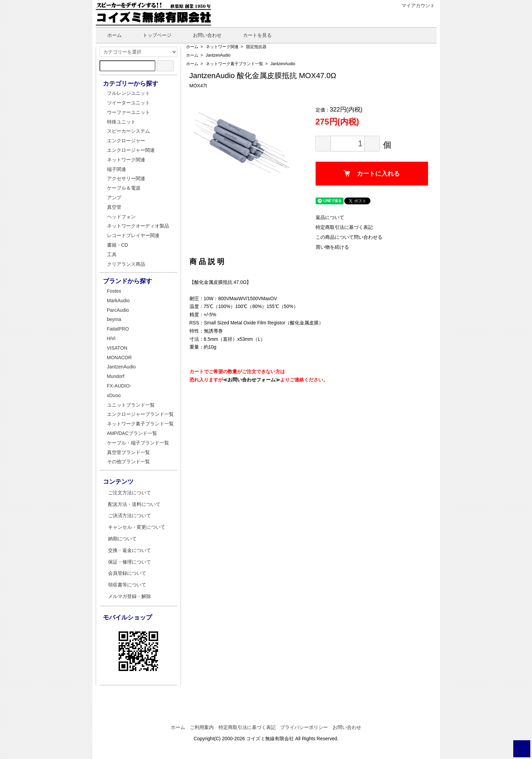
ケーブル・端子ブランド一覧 (138, 443)
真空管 (114, 207)
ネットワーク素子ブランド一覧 (234, 64)
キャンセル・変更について (137, 527)
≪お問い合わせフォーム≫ (252, 380)
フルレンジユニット (128, 93)
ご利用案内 (202, 727)
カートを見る (252, 35)
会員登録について (127, 573)
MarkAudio (118, 301)
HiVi (111, 338)
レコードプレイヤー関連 (133, 235)
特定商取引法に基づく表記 (344, 227)
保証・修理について (130, 562)
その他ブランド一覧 (128, 462)
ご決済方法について (130, 515)
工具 (112, 254)
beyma (114, 319)
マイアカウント (415, 5)
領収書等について (127, 585)
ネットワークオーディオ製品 (138, 226)
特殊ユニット (121, 122)
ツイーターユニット (128, 103)
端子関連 (117, 169)
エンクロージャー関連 (131, 150)
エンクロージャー (126, 141)
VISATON (117, 348)
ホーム (110, 35)
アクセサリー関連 (126, 178)
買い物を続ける (332, 247)
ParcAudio (118, 310)
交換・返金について (130, 550)
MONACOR (119, 357)
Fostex (114, 291)
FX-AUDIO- (119, 386)
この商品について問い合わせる (349, 237)
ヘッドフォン (121, 217)
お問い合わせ (202, 35)
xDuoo (114, 395)
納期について (122, 539)
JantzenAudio (218, 55)
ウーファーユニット (128, 112)
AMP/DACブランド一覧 (132, 433)
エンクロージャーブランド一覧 (140, 414)
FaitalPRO (118, 329)
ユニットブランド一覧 (131, 405)
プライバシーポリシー (304, 727)
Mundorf (116, 376)
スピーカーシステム (128, 131)
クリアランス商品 (126, 264)
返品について (330, 217)
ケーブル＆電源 (124, 188)
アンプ (114, 198)
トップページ (152, 35)
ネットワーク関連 (222, 47)
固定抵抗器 (256, 47)
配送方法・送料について (134, 504)
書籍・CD (118, 245)
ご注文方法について (130, 493)
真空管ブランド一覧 (128, 452)
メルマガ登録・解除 (130, 596)
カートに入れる (372, 174)
